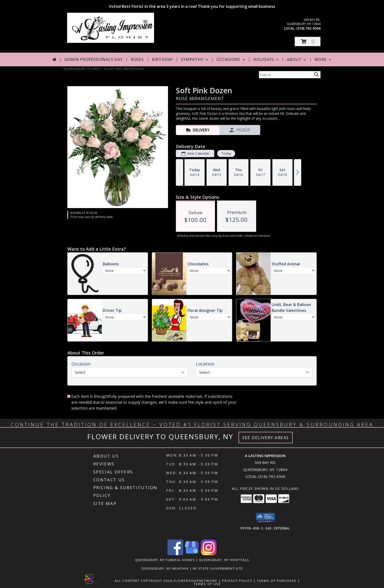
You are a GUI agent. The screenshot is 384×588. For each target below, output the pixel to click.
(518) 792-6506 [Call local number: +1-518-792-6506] (308, 28)
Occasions (231, 59)
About (297, 59)
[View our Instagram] (209, 554)
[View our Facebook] (175, 554)
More (323, 59)
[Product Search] (285, 75)
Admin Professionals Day (93, 59)
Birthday (162, 59)
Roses (137, 59)
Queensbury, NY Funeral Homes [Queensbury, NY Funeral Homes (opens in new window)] (165, 560)
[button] (308, 41)
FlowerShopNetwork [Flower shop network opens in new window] (196, 581)
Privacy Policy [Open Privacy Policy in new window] (237, 581)
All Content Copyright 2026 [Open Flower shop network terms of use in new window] (144, 581)
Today (226, 153)
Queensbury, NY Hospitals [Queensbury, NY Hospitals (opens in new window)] (224, 560)
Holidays (266, 59)
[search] (316, 74)
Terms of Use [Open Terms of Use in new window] (207, 584)
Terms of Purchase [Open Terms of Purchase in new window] (277, 581)
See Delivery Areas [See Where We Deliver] (266, 438)
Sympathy (195, 59)
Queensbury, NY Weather (165, 568)
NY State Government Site (218, 568)
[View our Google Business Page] (192, 554)
